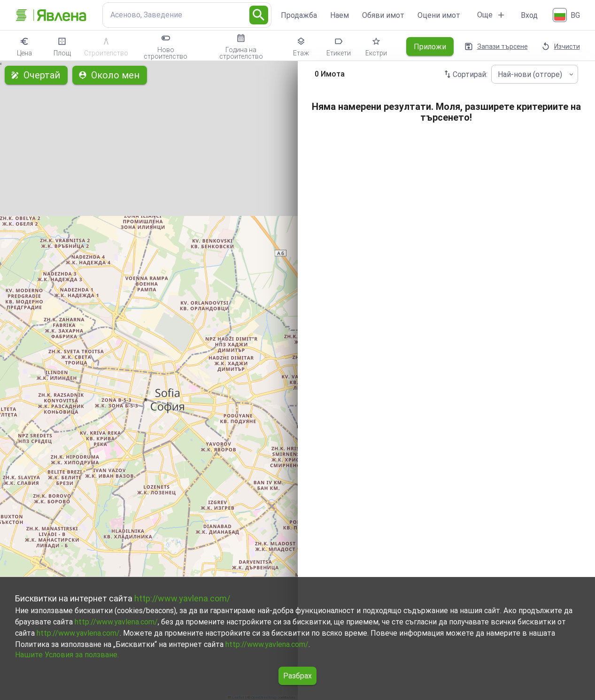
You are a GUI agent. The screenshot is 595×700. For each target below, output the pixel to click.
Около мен (110, 75)
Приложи (430, 46)
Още (491, 15)
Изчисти (561, 46)
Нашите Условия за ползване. (67, 655)
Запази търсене (497, 46)
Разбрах (297, 676)
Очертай (36, 75)
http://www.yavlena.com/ (182, 598)
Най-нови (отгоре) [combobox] (530, 74)
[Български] (567, 15)
